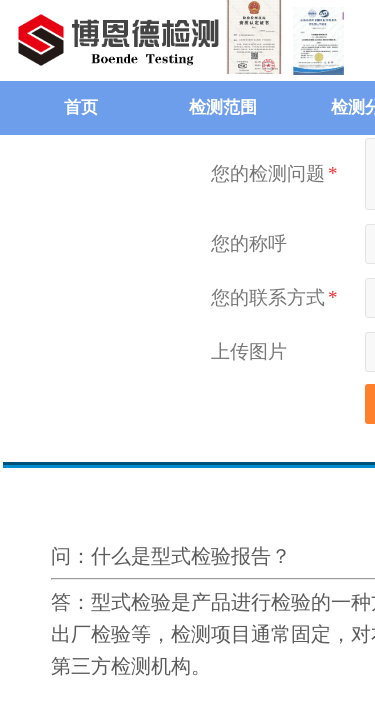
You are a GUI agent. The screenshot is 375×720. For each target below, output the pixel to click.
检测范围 (223, 107)
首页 (81, 107)
